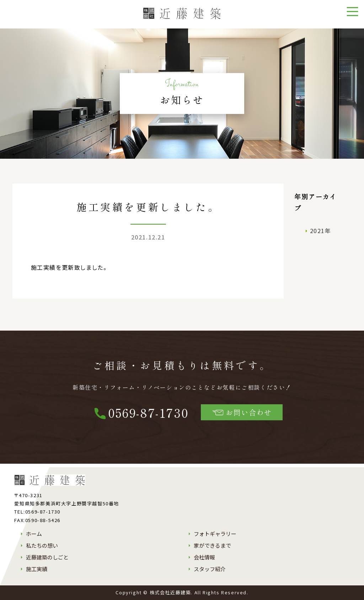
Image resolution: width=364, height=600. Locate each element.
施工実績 (37, 569)
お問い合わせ (242, 412)
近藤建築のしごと (47, 557)
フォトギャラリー (215, 534)
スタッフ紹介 (210, 569)
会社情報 (204, 557)
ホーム (34, 534)
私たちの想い (42, 545)
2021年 (321, 231)
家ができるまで (212, 545)
